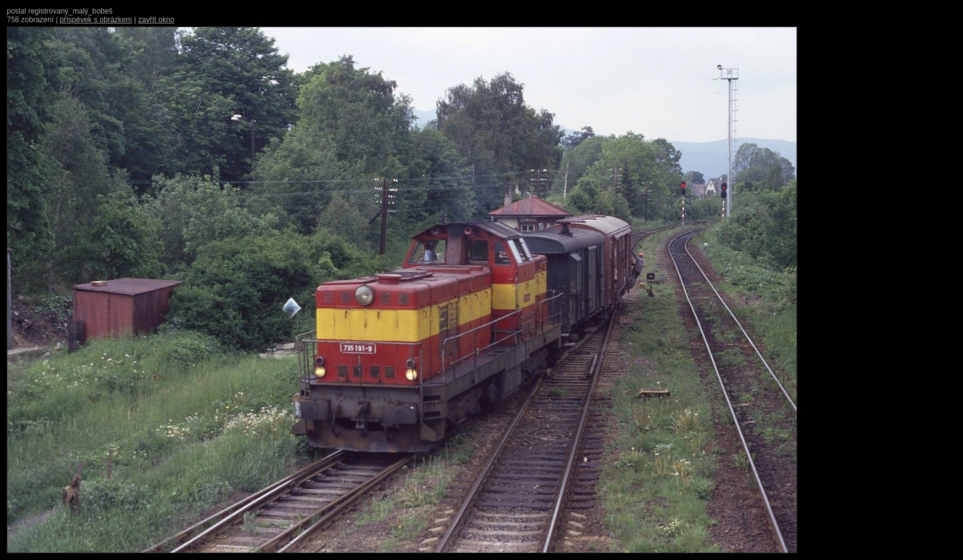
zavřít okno (156, 20)
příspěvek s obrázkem (96, 20)
